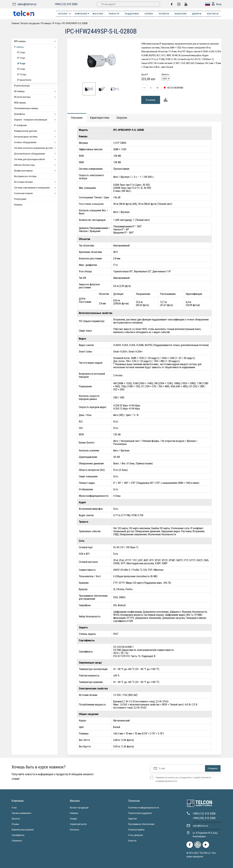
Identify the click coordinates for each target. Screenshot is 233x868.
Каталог (65, 14)
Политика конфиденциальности (144, 808)
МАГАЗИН (98, 14)
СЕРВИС (149, 14)
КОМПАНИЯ (82, 14)
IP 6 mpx (21, 69)
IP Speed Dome (24, 80)
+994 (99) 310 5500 (204, 818)
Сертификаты (18, 835)
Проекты (16, 819)
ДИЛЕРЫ (197, 14)
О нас (14, 808)
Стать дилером (135, 835)
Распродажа (20, 199)
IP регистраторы (22, 86)
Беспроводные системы (36, 137)
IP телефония (20, 125)
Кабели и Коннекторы (36, 165)
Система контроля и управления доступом (36, 148)
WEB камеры (20, 103)
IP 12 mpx (22, 74)
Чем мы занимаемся (21, 813)
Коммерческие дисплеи (36, 131)
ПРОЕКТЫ (164, 14)
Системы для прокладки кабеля (36, 159)
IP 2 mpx (21, 52)
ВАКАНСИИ (181, 14)
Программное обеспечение (141, 824)
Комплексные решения (23, 830)
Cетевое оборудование (36, 142)
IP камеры (46, 23)
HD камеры (36, 91)
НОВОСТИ (114, 14)
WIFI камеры (36, 41)
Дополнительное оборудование (36, 154)
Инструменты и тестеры (25, 176)
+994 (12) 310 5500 (66, 4)
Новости (132, 841)
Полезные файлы (136, 830)
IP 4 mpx (57, 23)
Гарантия (132, 819)
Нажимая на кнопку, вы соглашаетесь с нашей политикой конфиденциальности (183, 779)
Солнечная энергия (36, 193)
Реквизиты (17, 841)
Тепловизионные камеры (26, 108)
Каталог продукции (30, 23)
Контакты (75, 830)
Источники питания (36, 182)
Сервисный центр (78, 824)
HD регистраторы (36, 97)
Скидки (73, 819)
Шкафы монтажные (36, 171)
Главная (15, 23)
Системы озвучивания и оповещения (36, 188)
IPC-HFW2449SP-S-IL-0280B (75, 23)
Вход (216, 4)
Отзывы (15, 824)
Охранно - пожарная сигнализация (36, 120)
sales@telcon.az (27, 4)
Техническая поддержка (140, 813)
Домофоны (36, 114)
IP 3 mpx (21, 58)
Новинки (18, 205)
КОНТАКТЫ (213, 14)
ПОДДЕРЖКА (132, 14)
